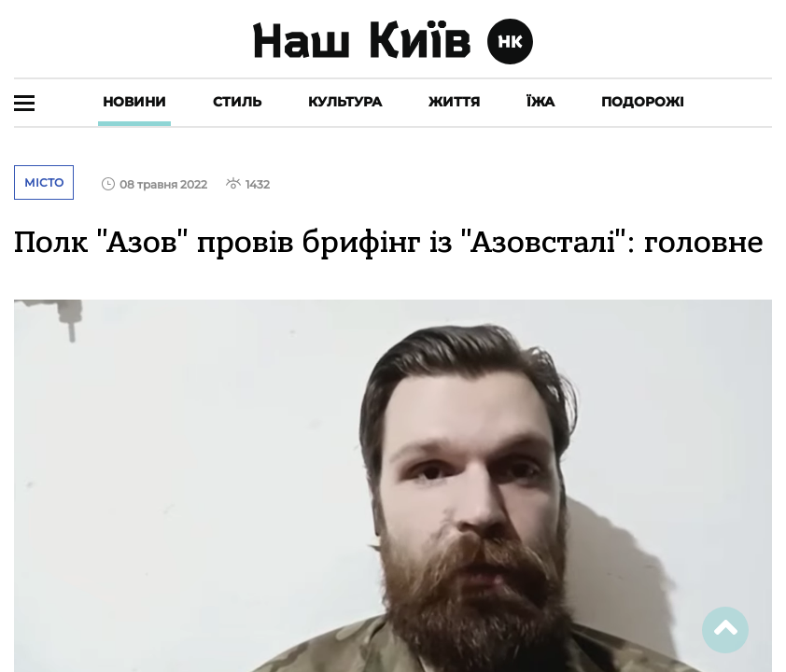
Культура (345, 102)
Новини (134, 102)
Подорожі (643, 102)
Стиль (237, 102)
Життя (454, 102)
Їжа (540, 102)
